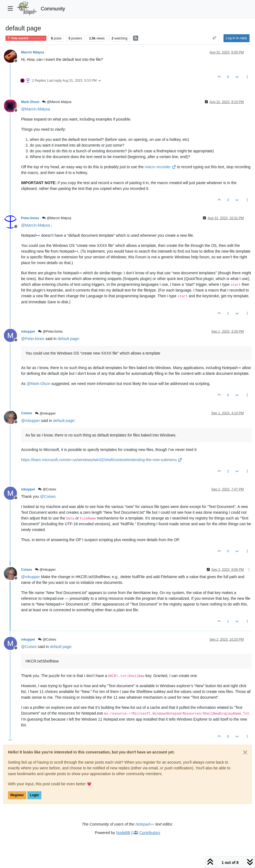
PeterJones (30, 218)
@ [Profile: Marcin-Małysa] (35, 109)
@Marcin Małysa (57, 102)
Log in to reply (237, 38)
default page (68, 339)
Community (53, 9)
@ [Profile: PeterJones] (33, 339)
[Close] (245, 752)
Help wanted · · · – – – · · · (26, 38)
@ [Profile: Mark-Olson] (38, 384)
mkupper (28, 332)
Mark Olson (30, 102)
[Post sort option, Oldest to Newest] (215, 38)
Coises (27, 413)
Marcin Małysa (33, 52)
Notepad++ (145, 824)
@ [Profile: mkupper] (31, 421)
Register (17, 795)
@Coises (47, 489)
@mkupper (45, 413)
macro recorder (160, 167)
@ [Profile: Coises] (48, 496)
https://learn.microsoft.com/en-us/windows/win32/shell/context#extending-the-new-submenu (101, 460)
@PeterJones (50, 332)
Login (34, 795)
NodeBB (123, 833)
